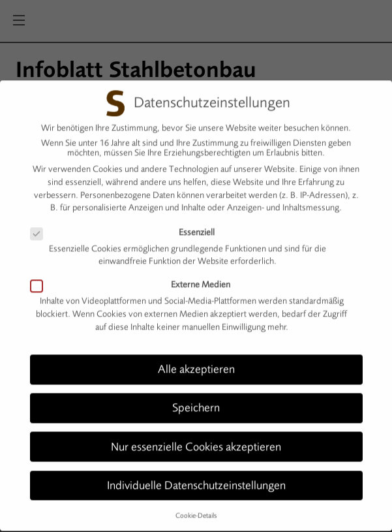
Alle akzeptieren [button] (196, 364)
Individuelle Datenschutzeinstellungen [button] (196, 480)
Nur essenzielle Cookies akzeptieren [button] (196, 441)
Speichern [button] (196, 403)
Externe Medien (136, 280)
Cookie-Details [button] (196, 511)
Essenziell (128, 227)
